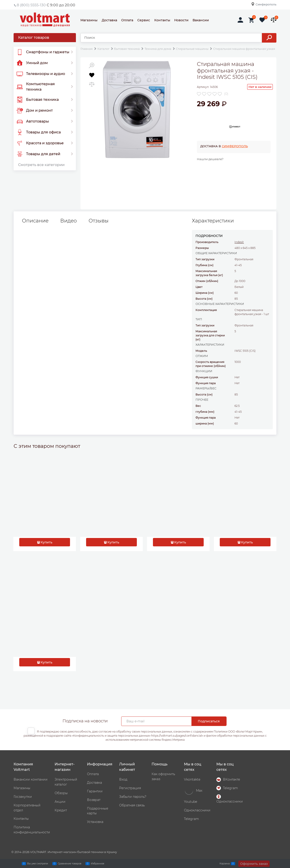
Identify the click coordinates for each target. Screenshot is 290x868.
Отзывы (99, 221)
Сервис (144, 20)
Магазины (89, 20)
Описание (35, 221)
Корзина (225, 863)
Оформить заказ (254, 864)
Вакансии (201, 20)
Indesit (239, 242)
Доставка (109, 20)
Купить (46, 542)
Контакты (162, 20)
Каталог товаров (34, 37)
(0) (226, 94)
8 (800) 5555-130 (31, 5)
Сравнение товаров (70, 863)
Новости (181, 20)
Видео (69, 221)
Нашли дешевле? (210, 159)
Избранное (98, 863)
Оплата (127, 20)
